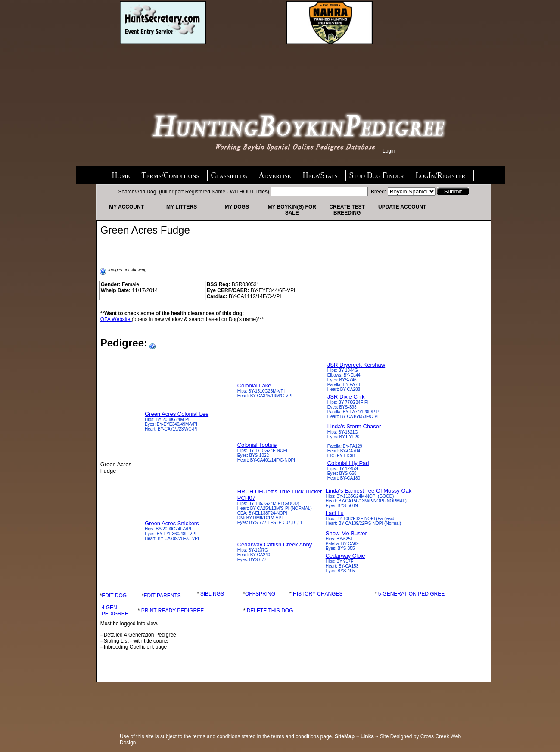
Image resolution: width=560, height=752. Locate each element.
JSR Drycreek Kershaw (356, 365)
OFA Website (116, 319)
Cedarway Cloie (345, 556)
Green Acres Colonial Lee (177, 414)
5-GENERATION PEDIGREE (411, 594)
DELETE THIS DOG (270, 611)
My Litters (182, 207)
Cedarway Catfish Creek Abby (275, 544)
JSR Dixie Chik (346, 397)
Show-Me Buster (346, 533)
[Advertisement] (189, 68)
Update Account (402, 207)
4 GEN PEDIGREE (115, 611)
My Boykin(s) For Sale (292, 210)
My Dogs (236, 207)
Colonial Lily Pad (348, 463)
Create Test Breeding (347, 210)
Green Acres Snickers (172, 523)
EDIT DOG (114, 596)
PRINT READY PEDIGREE (173, 611)
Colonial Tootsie (257, 445)
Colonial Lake (254, 385)
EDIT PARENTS (162, 596)
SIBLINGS (212, 594)
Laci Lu (335, 513)
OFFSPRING (260, 594)
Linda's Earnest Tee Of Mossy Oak (369, 491)
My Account (126, 207)
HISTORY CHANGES (318, 594)
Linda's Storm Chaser (354, 426)
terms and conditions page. (302, 736)
